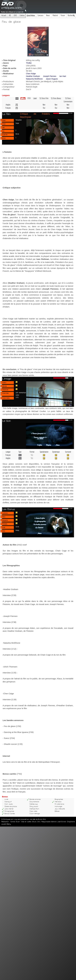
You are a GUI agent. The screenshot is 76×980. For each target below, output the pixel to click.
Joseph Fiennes (50, 76)
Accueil (4, 15)
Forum (63, 15)
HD (10, 15)
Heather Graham (33, 76)
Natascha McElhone (34, 79)
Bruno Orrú (36, 822)
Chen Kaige (31, 74)
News (48, 15)
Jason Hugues (52, 79)
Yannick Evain (15, 822)
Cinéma (22, 15)
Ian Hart (63, 76)
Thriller (29, 63)
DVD (15, 15)
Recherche (71, 15)
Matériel (55, 15)
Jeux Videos (31, 15)
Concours (40, 15)
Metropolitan (19, 120)
